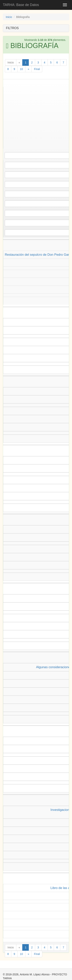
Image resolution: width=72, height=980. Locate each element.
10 (22, 69)
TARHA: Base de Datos (21, 5)
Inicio (9, 17)
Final (37, 69)
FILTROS (12, 28)
